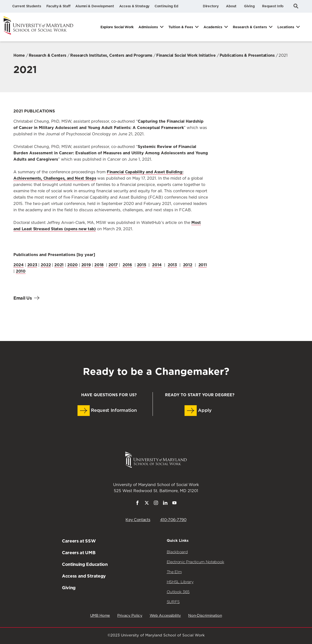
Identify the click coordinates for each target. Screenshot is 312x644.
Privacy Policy (130, 616)
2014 (157, 265)
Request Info (273, 6)
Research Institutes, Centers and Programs (111, 55)
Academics (213, 27)
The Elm (174, 572)
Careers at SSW (79, 541)
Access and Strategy (84, 576)
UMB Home (100, 616)
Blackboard (177, 552)
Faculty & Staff (58, 6)
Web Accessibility (165, 616)
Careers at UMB (79, 553)
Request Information (107, 411)
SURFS (173, 602)
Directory (211, 6)
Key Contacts (138, 520)
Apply (198, 411)
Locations (286, 27)
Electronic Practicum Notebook (195, 562)
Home (19, 55)
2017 (113, 265)
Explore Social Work (117, 27)
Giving (249, 6)
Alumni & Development (95, 6)
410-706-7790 (173, 520)
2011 (203, 265)
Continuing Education (85, 564)
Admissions (148, 27)
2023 (32, 265)
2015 (142, 265)
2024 (19, 265)
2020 (73, 265)
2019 (86, 265)
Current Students (27, 6)
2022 (46, 265)
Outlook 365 (178, 592)
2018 (99, 265)
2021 (59, 265)
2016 (127, 265)
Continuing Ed (166, 6)
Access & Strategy (134, 6)
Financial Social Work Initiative (186, 55)
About (231, 6)
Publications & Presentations (247, 55)
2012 (188, 265)
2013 (172, 265)
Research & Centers (250, 27)
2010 (21, 271)
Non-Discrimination (205, 616)
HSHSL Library (180, 582)
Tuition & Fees (181, 27)
